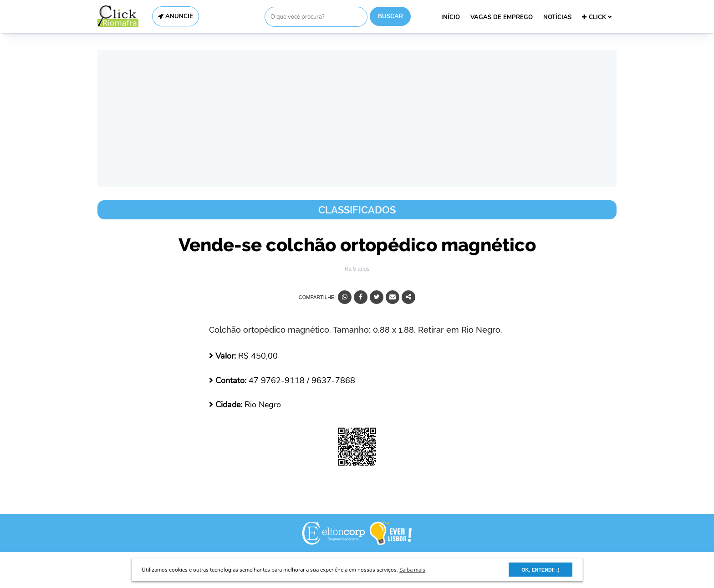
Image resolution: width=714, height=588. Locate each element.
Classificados (357, 210)
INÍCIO (451, 17)
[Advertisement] (357, 118)
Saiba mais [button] (412, 570)
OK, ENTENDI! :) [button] (540, 570)
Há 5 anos (357, 269)
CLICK (597, 17)
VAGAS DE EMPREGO (502, 17)
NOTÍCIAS (557, 17)
